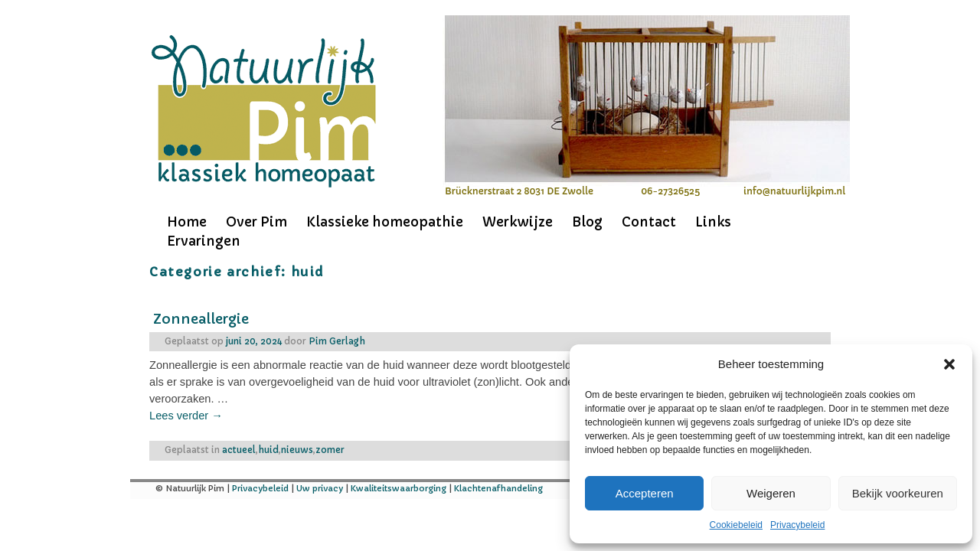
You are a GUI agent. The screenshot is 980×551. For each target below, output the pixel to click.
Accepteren (645, 493)
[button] (949, 364)
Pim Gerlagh (337, 341)
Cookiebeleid (736, 525)
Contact (649, 222)
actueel (239, 450)
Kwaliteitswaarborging (399, 488)
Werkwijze (518, 222)
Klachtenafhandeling (498, 488)
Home (187, 222)
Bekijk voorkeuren (898, 493)
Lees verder (186, 416)
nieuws (297, 450)
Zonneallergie (201, 319)
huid (268, 450)
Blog (587, 222)
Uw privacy (320, 488)
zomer (330, 450)
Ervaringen (204, 241)
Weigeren (771, 493)
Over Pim (256, 222)
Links (713, 222)
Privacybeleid (797, 525)
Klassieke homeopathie (385, 222)
